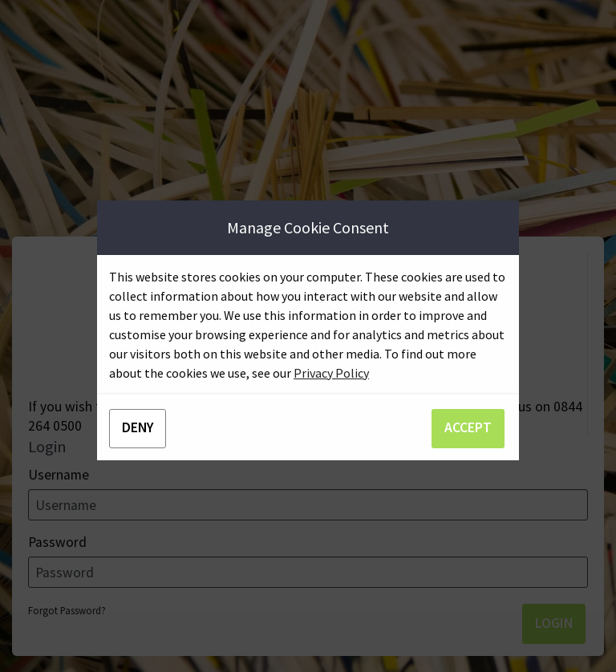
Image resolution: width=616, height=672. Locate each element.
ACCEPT (468, 427)
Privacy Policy (331, 373)
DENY (138, 427)
